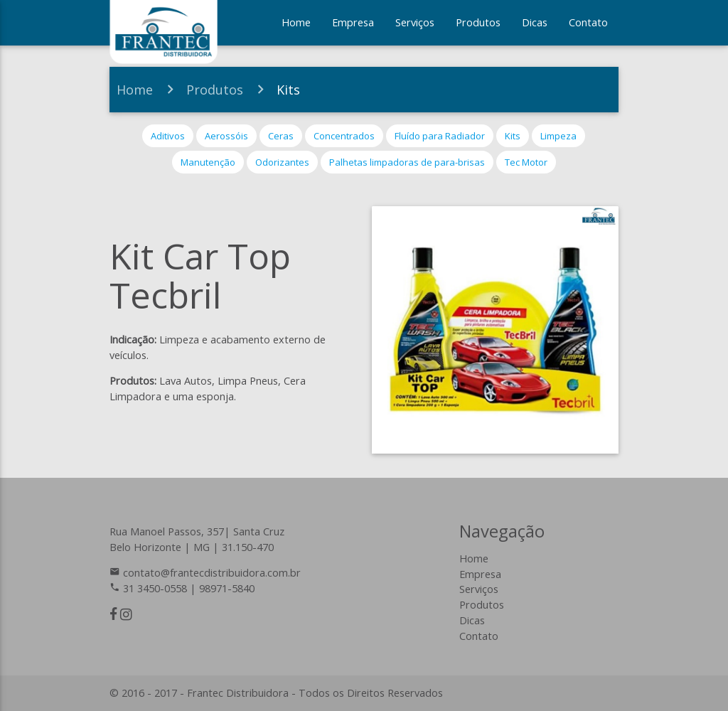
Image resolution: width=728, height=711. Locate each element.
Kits (288, 90)
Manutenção (208, 162)
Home (296, 22)
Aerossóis (226, 136)
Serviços (415, 22)
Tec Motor (526, 162)
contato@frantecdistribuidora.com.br (212, 573)
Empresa (353, 22)
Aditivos (168, 136)
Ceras (281, 136)
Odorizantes (282, 162)
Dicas (535, 22)
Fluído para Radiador (440, 136)
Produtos (478, 22)
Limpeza (558, 136)
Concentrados (344, 136)
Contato (588, 22)
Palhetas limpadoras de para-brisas (407, 162)
